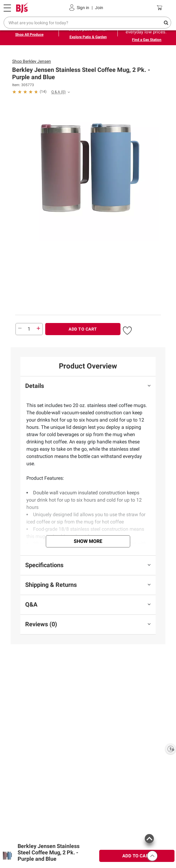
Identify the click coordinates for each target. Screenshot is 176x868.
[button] (127, 330)
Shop (32, 61)
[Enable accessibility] (171, 749)
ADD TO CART (83, 329)
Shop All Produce (29, 35)
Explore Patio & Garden (88, 37)
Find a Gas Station (147, 40)
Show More (88, 541)
